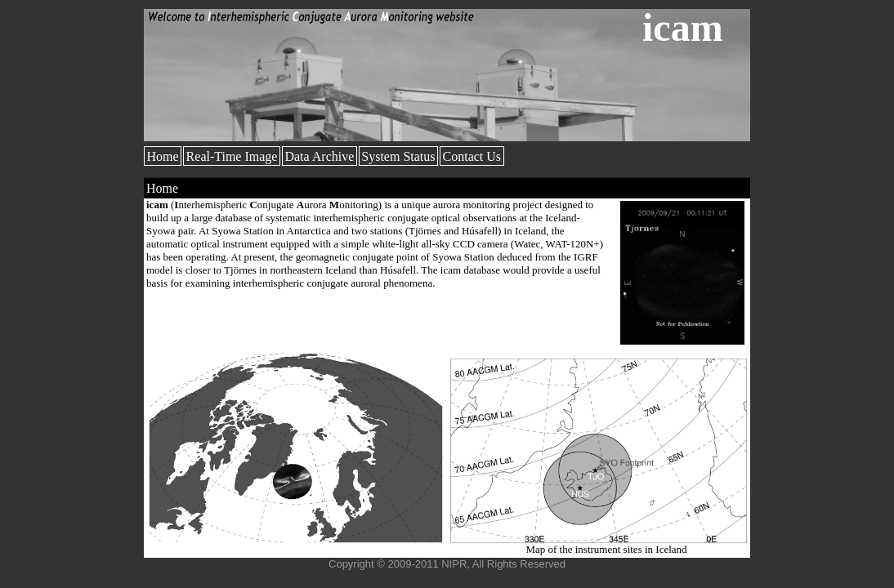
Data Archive (319, 156)
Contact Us (472, 156)
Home (163, 156)
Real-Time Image (232, 156)
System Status (398, 156)
